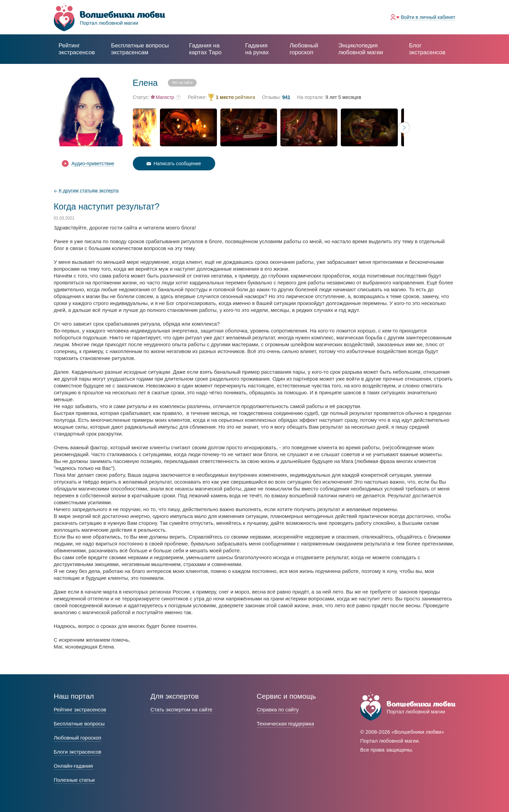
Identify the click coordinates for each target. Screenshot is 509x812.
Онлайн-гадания (73, 766)
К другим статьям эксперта (86, 191)
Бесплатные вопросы (79, 724)
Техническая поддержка (285, 724)
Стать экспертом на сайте (181, 709)
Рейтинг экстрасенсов (77, 49)
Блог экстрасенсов (427, 49)
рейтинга (236, 97)
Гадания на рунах (257, 49)
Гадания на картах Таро (205, 49)
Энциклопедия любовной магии (361, 49)
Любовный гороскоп (304, 49)
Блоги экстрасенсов (78, 752)
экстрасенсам (140, 49)
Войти (428, 17)
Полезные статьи (74, 780)
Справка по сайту (278, 709)
